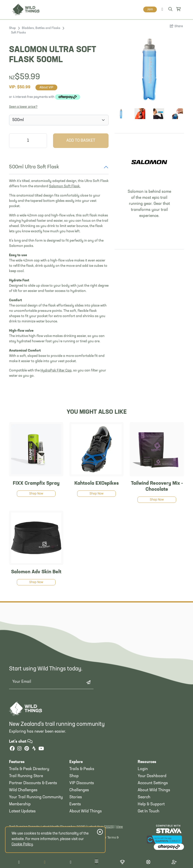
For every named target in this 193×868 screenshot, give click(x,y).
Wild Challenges (23, 790)
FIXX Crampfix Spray (36, 483)
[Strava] (34, 749)
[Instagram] (19, 749)
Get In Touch (149, 811)
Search (144, 797)
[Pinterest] (27, 749)
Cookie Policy (22, 844)
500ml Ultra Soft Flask (34, 167)
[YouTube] (41, 749)
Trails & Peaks (82, 769)
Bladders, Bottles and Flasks (41, 28)
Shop (12, 28)
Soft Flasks (18, 33)
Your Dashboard (152, 776)
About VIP (46, 87)
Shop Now (36, 494)
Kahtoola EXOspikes (96, 483)
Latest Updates (22, 811)
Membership (20, 804)
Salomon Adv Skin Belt (36, 572)
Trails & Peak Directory (29, 769)
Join (150, 9)
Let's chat (21, 742)
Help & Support (151, 804)
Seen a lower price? (23, 107)
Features (17, 762)
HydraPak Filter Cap (56, 371)
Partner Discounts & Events (33, 783)
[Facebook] (12, 749)
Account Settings (153, 783)
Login (143, 769)
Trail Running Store (26, 776)
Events (75, 804)
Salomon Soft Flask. (65, 186)
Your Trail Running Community (36, 797)
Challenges (79, 790)
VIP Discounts (82, 783)
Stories (76, 797)
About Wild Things (86, 811)
